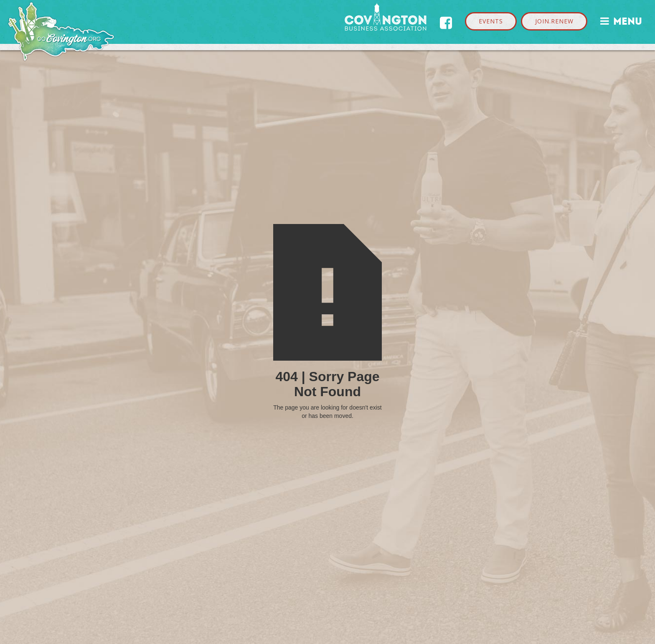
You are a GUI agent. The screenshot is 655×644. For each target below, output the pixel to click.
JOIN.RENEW (554, 21)
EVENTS (491, 21)
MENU (621, 20)
